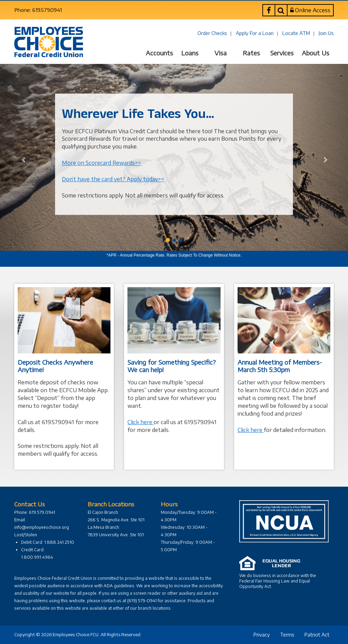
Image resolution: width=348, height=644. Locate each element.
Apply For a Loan (255, 33)
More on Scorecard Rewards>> (101, 163)
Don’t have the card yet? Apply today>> (113, 179)
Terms (287, 635)
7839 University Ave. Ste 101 (116, 535)
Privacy (262, 635)
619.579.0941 (200, 422)
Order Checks (212, 33)
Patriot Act (317, 635)
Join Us (326, 33)
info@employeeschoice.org (42, 527)
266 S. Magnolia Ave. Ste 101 (116, 520)
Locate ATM (296, 33)
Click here (141, 422)
